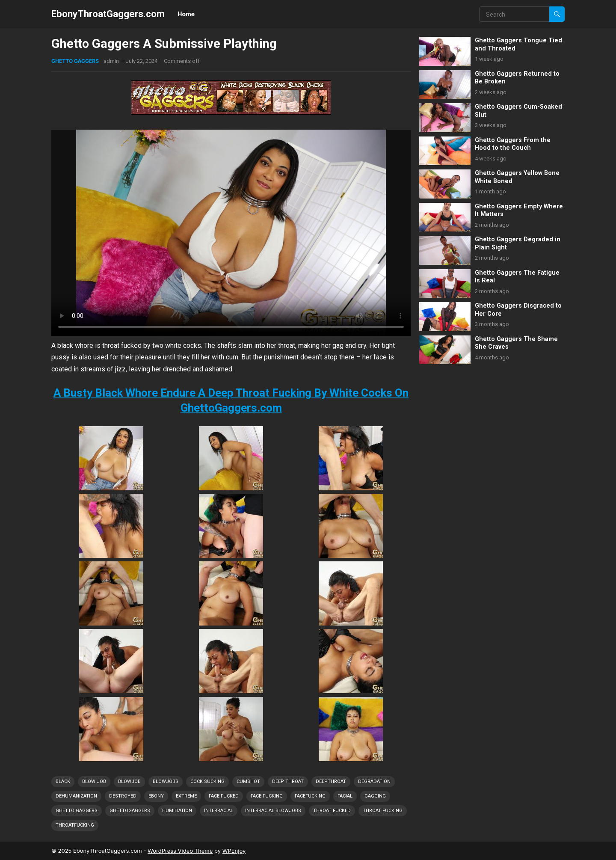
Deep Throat (288, 781)
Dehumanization (76, 796)
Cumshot (248, 781)
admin (111, 61)
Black (63, 781)
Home (186, 14)
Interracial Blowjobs (273, 811)
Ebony (156, 796)
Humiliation (177, 811)
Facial (345, 796)
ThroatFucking (75, 825)
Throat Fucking (383, 811)
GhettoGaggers (130, 811)
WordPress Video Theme (180, 851)
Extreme (186, 796)
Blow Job (94, 781)
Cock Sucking (207, 781)
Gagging (375, 796)
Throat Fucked (332, 811)
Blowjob (129, 781)
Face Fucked (224, 796)
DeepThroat (331, 781)
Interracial (219, 811)
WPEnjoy (234, 851)
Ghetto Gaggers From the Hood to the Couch (513, 144)
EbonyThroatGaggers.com (108, 14)
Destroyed (123, 796)
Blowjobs (166, 781)
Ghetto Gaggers (75, 61)
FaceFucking (310, 796)
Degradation (374, 781)
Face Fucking (267, 796)
